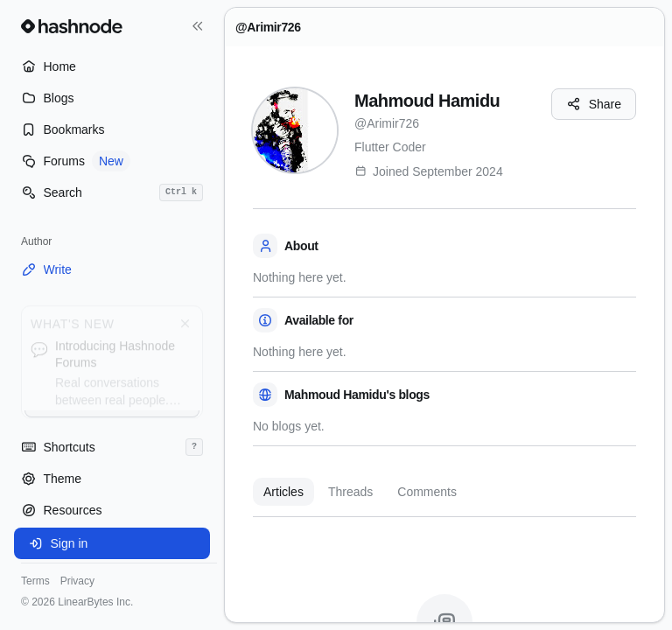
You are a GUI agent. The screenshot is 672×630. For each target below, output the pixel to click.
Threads (350, 492)
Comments (427, 492)
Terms (35, 581)
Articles (283, 492)
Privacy (77, 581)
